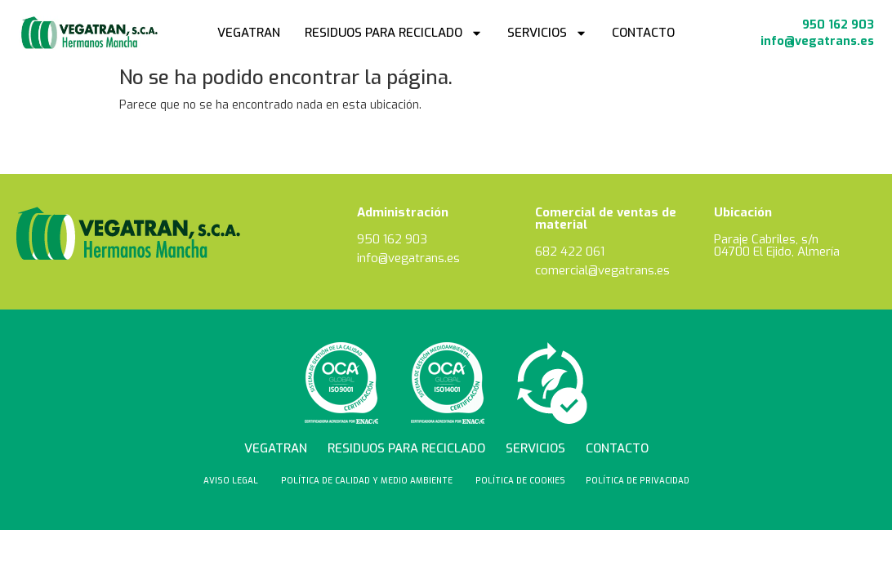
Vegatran (249, 33)
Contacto (643, 33)
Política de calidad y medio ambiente (368, 481)
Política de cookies (520, 481)
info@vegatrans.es (816, 41)
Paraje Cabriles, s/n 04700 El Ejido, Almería (777, 245)
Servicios (547, 33)
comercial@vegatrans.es (603, 270)
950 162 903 (836, 24)
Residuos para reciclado (394, 33)
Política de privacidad (638, 481)
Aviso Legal (232, 481)
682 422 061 (570, 252)
